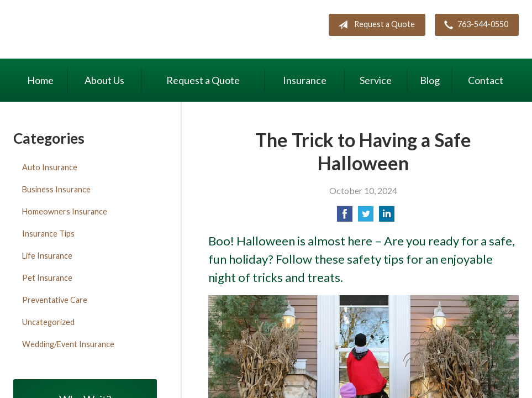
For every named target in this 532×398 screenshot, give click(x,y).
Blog (430, 80)
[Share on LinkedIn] (387, 217)
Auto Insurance (50, 167)
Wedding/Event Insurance (68, 344)
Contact (486, 80)
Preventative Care (55, 300)
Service (376, 80)
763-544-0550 (474, 25)
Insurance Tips (48, 234)
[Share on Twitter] (366, 217)
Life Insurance (47, 256)
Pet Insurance (47, 278)
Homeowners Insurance (65, 211)
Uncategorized (48, 322)
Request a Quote (374, 25)
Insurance (305, 80)
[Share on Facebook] (345, 217)
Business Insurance (56, 189)
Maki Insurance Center (107, 31)
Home (40, 80)
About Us (104, 80)
